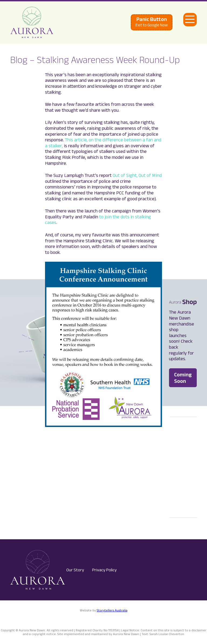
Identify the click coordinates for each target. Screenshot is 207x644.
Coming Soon (183, 378)
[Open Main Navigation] (190, 20)
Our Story (75, 570)
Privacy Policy (104, 570)
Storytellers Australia (112, 610)
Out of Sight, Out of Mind (137, 175)
